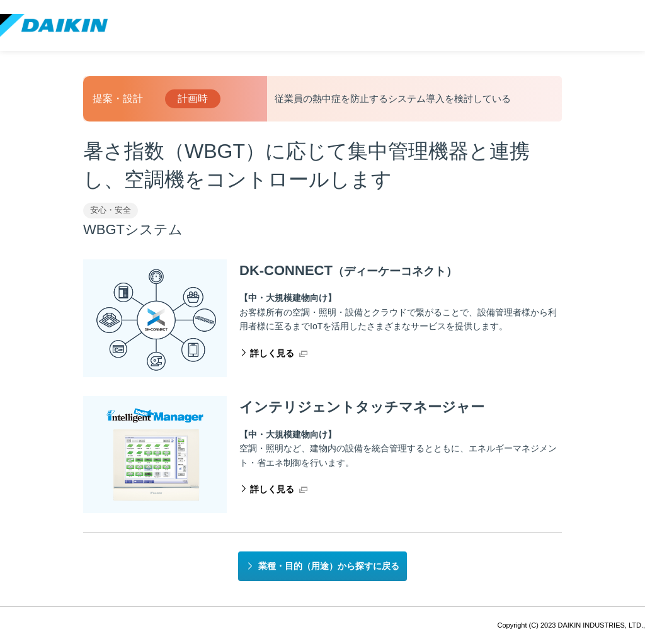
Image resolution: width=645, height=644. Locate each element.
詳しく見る (272, 353)
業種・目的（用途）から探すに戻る (329, 566)
